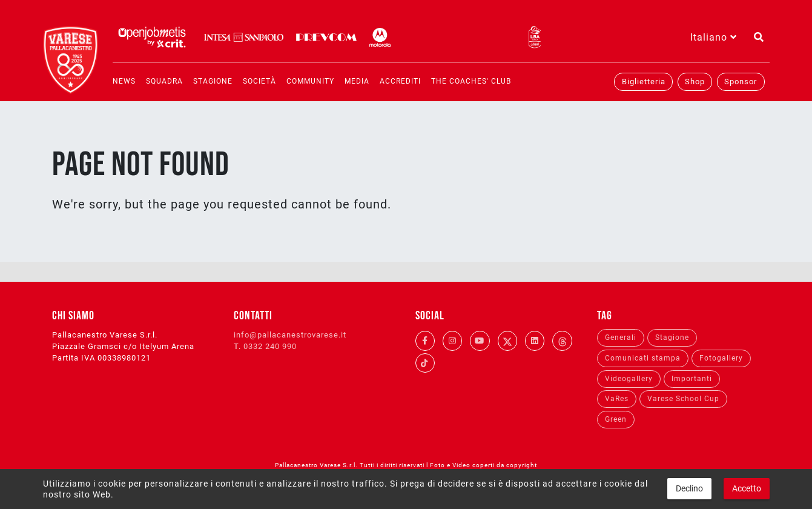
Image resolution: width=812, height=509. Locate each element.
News (124, 81)
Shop (695, 82)
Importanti (692, 379)
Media (357, 81)
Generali (621, 338)
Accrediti (400, 81)
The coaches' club (471, 81)
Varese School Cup (683, 399)
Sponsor (741, 82)
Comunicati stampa (643, 358)
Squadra (164, 81)
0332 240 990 (270, 346)
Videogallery (629, 379)
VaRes (617, 399)
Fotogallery (721, 358)
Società (259, 81)
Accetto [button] (747, 488)
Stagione (213, 81)
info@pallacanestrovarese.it (290, 335)
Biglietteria (644, 82)
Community (310, 81)
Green (616, 419)
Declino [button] (689, 488)
